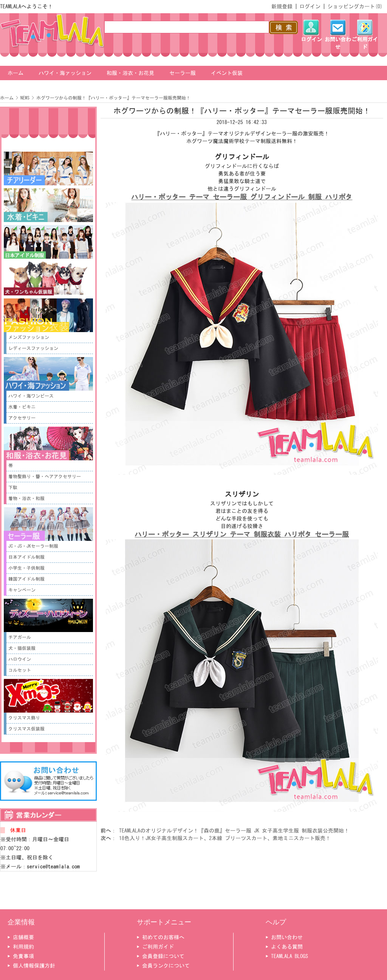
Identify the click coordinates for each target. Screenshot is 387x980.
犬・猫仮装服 (22, 648)
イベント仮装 (227, 73)
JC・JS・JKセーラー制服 (33, 546)
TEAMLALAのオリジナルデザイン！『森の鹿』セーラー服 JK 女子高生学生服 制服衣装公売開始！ (234, 831)
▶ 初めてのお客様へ (161, 937)
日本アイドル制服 (26, 557)
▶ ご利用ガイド (155, 947)
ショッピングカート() (355, 6)
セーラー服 (183, 73)
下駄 (13, 488)
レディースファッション (33, 348)
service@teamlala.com (53, 867)
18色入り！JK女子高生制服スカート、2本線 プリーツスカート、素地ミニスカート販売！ (225, 838)
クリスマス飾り (24, 718)
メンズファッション (29, 337)
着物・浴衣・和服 (26, 499)
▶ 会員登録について (161, 956)
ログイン (310, 6)
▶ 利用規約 (21, 947)
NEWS (25, 98)
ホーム (15, 73)
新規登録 (282, 6)
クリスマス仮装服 (26, 729)
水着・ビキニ (22, 407)
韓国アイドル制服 (26, 579)
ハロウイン (20, 659)
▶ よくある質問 (284, 947)
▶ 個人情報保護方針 (31, 966)
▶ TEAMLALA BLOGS (287, 956)
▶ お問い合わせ (284, 937)
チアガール (20, 637)
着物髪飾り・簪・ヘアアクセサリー (45, 477)
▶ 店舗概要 (21, 937)
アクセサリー (22, 418)
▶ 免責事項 (21, 956)
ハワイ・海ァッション (65, 73)
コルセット (20, 670)
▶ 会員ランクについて (163, 966)
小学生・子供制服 (26, 568)
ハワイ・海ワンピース (31, 396)
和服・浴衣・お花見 (130, 73)
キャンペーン (22, 590)
